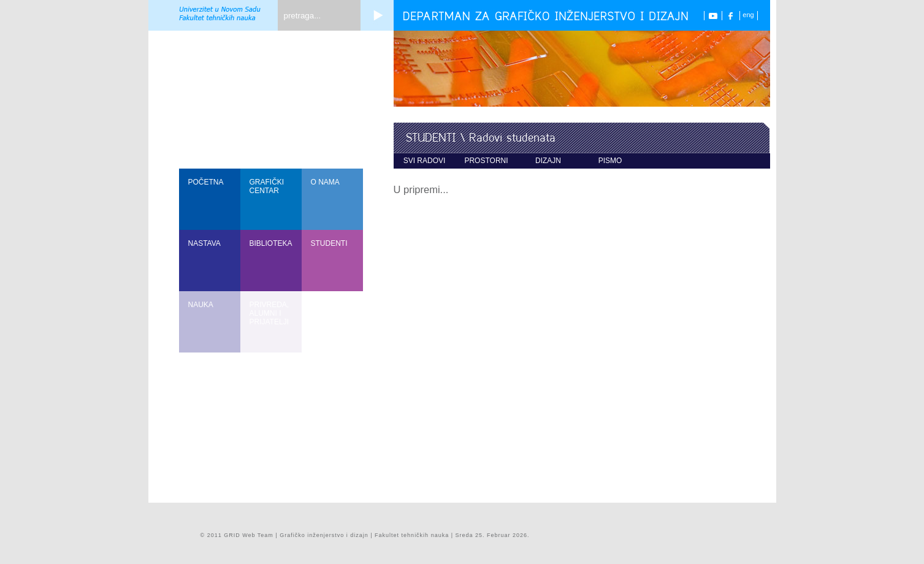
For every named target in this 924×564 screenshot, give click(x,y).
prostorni (486, 161)
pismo (610, 161)
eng (748, 15)
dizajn (548, 161)
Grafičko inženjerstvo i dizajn (324, 535)
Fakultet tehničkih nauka (412, 535)
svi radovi (425, 161)
